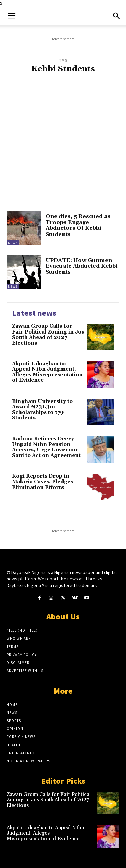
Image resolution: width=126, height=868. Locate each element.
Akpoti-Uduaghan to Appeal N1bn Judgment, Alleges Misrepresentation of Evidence (47, 372)
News (13, 243)
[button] (11, 16)
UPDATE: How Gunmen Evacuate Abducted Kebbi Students (81, 266)
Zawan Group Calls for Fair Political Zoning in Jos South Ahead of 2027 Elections (48, 335)
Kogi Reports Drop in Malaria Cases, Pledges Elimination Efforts (43, 482)
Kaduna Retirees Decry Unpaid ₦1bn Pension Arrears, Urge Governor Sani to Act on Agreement (46, 447)
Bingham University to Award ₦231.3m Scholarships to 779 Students (42, 410)
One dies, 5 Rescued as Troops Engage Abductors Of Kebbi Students (78, 225)
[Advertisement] (63, 145)
